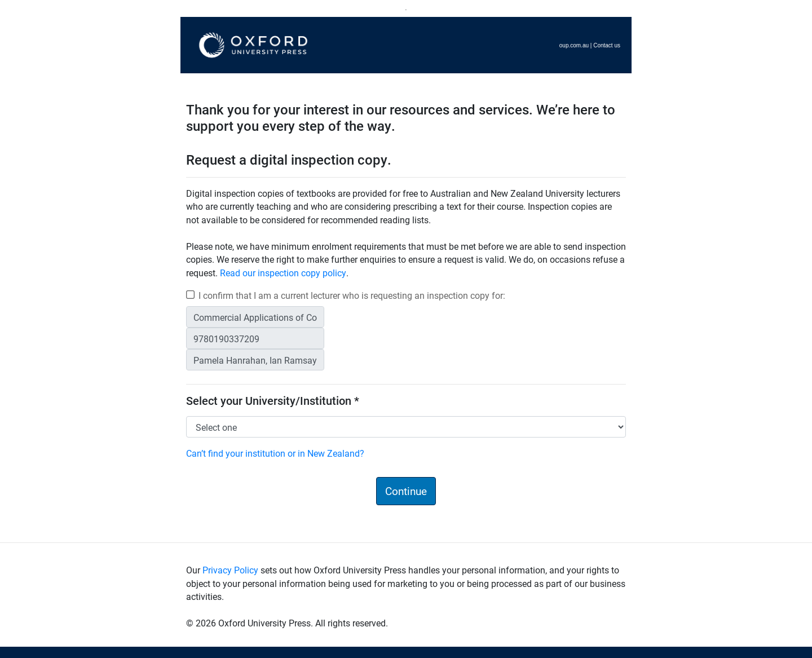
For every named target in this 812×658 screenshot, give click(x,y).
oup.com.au (574, 45)
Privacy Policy (230, 570)
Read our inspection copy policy (283, 273)
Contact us (607, 45)
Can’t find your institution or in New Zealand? (275, 453)
